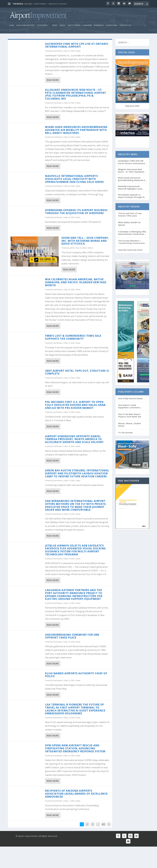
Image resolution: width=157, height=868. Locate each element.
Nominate (99, 25)
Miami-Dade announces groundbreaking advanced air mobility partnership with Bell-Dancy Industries (76, 130)
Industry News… (129, 154)
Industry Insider (129, 207)
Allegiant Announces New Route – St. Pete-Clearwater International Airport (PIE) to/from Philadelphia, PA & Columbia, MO (76, 94)
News (55, 25)
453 (103, 824)
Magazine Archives (25, 25)
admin (72, 248)
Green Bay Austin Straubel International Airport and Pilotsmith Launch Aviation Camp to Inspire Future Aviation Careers (77, 473)
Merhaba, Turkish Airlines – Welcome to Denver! (45, 4)
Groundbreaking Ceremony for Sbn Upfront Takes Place (72, 636)
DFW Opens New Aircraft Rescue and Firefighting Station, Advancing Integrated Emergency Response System (75, 748)
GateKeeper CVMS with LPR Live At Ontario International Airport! (77, 45)
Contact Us (125, 25)
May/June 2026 (132, 106)
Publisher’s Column (131, 392)
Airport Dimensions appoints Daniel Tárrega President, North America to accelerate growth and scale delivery (74, 439)
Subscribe (87, 25)
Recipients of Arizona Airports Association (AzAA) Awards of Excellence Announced (76, 794)
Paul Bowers (58, 51)
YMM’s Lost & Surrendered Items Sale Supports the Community (73, 337)
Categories (42, 25)
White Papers (74, 25)
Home (12, 25)
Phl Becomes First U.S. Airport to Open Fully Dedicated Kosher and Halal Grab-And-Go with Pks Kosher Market (76, 405)
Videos (62, 25)
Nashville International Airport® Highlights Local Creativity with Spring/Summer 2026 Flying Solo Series (74, 179)
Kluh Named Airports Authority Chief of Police (76, 675)
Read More (53, 80)
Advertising (112, 25)
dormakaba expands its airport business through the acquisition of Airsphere (76, 212)
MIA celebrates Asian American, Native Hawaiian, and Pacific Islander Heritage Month (76, 282)
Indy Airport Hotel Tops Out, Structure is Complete (77, 372)
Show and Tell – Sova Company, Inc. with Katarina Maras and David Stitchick (85, 241)
